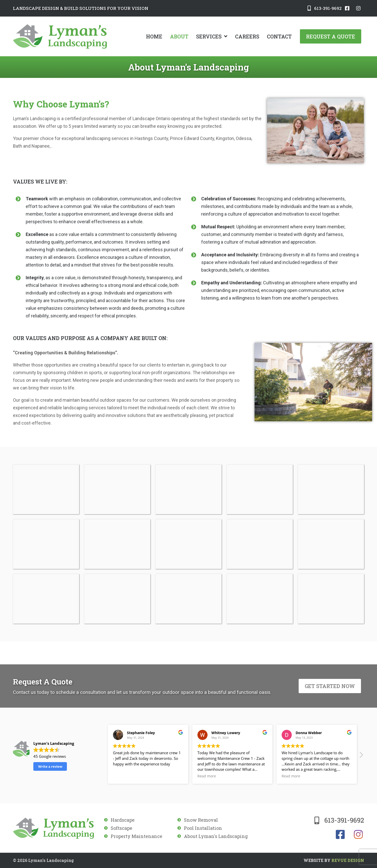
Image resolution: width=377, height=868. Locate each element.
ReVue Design (334, 860)
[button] (361, 756)
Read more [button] (207, 776)
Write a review (50, 766)
